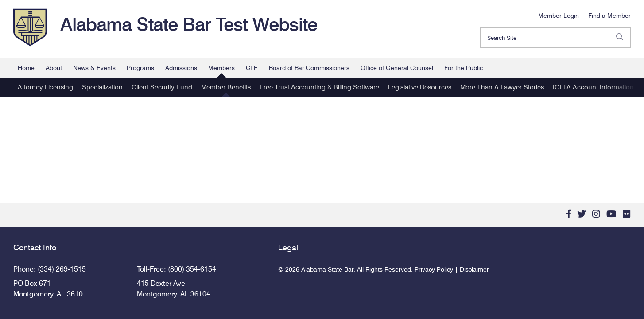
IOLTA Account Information (593, 87)
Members (221, 68)
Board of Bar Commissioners (309, 68)
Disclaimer (474, 269)
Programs (140, 68)
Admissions (181, 68)
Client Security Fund (162, 87)
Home (26, 68)
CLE (252, 68)
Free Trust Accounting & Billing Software (319, 87)
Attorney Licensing (45, 87)
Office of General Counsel (397, 68)
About (54, 68)
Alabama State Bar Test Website (189, 24)
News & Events (94, 68)
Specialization (102, 87)
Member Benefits (226, 87)
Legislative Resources (420, 87)
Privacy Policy (434, 269)
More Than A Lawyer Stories (502, 87)
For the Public (464, 68)
